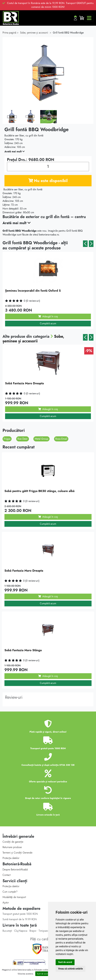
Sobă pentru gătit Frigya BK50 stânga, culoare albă (39, 491)
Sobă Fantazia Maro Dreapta (24, 383)
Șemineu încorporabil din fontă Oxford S (33, 291)
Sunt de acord (43, 974)
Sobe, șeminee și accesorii (33, 339)
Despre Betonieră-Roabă (15, 870)
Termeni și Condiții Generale (17, 853)
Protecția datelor (11, 858)
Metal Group (41, 439)
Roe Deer (23, 439)
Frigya (7, 439)
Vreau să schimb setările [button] (70, 969)
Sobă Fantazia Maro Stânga (23, 650)
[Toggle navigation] (89, 18)
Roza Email (61, 439)
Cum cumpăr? (10, 892)
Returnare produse (12, 847)
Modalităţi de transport (14, 897)
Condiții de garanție (13, 842)
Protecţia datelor (11, 886)
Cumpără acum (48, 323)
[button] (85, 244)
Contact (7, 875)
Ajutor (6, 903)
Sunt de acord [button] (65, 962)
